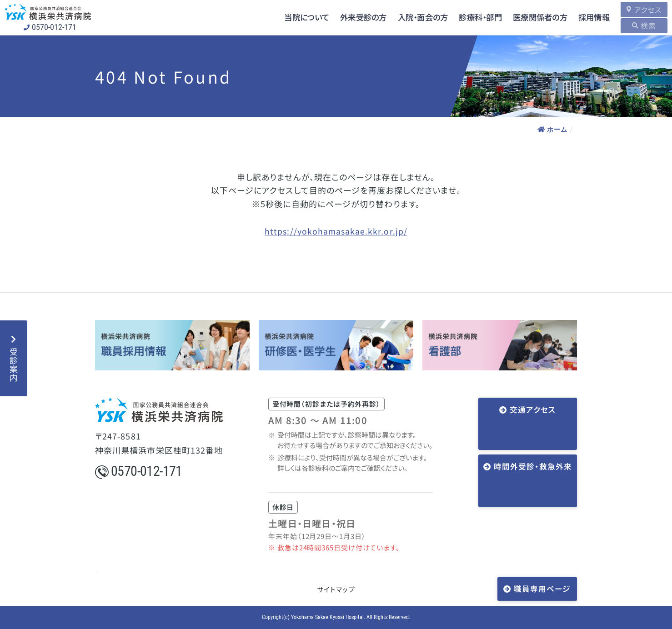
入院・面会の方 (408, 17)
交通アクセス (530, 410)
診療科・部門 (468, 17)
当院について (288, 17)
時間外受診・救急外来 (531, 440)
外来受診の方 (346, 17)
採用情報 (585, 17)
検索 (645, 25)
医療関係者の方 (529, 17)
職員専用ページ (542, 588)
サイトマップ (336, 589)
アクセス (644, 10)
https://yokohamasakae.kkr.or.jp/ (336, 231)
